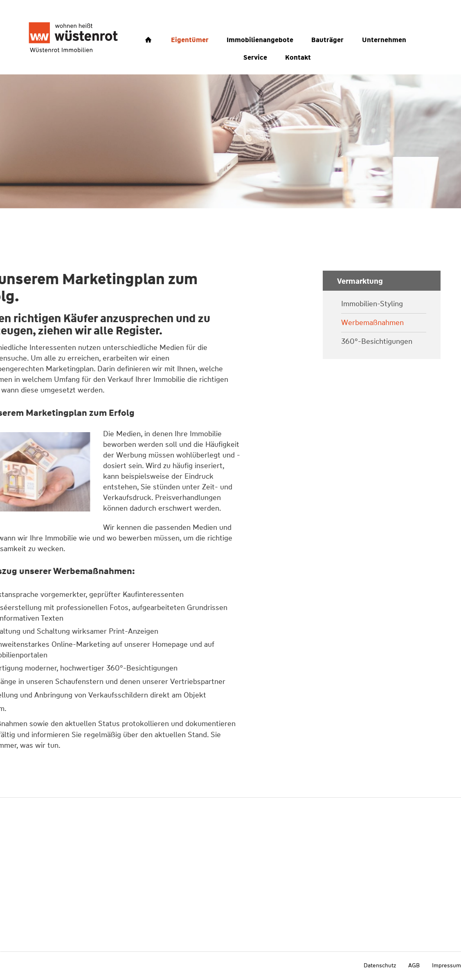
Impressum (446, 965)
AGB (414, 965)
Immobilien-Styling (372, 304)
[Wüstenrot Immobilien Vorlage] (73, 37)
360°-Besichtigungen (377, 342)
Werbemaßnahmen (372, 323)
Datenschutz (380, 965)
